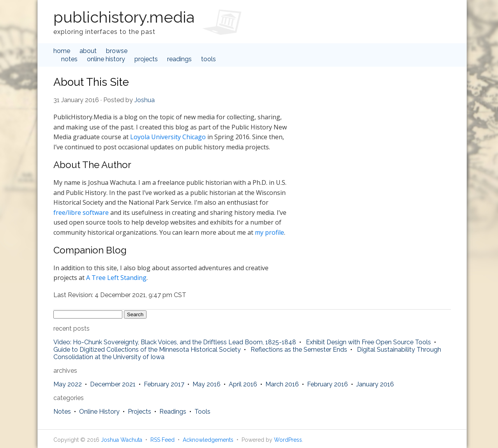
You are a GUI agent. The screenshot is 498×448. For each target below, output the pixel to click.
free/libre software (81, 212)
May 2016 (207, 384)
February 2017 (164, 384)
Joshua (145, 100)
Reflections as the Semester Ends (299, 350)
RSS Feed (162, 440)
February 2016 (328, 384)
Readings (179, 59)
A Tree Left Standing (116, 278)
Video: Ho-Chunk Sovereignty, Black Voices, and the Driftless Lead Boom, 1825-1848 (175, 342)
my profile (269, 232)
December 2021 (113, 384)
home (62, 51)
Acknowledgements (208, 440)
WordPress (288, 440)
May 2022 (68, 384)
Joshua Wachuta (122, 440)
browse (117, 51)
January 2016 (375, 384)
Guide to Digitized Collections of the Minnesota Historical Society (147, 350)
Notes (69, 59)
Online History (106, 59)
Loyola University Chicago (168, 137)
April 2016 (243, 384)
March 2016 (282, 384)
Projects (146, 59)
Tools (208, 59)
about (88, 51)
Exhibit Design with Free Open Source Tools (368, 342)
